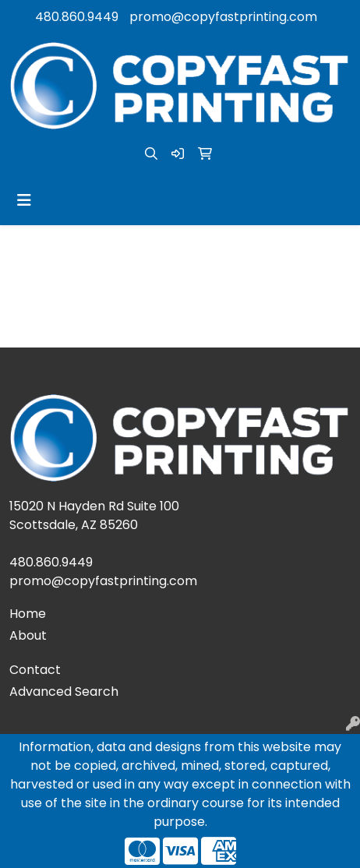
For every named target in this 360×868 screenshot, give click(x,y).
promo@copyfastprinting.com (223, 17)
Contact (35, 670)
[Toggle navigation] (24, 200)
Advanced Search (64, 692)
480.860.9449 (77, 17)
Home (28, 614)
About (28, 635)
